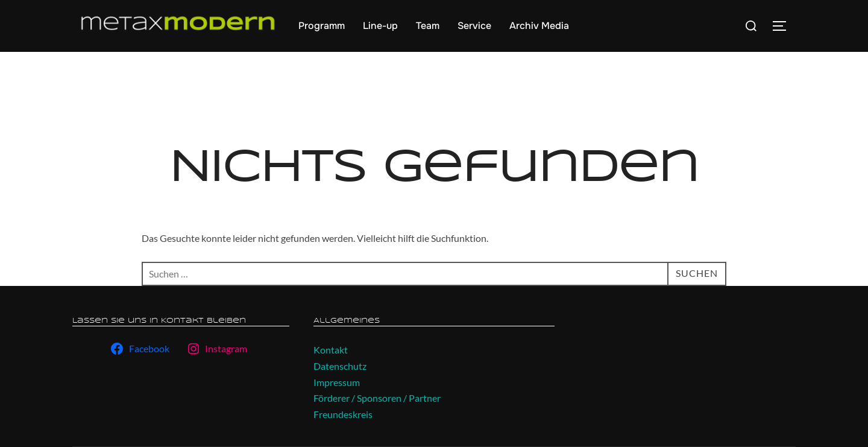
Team (428, 26)
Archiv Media (539, 26)
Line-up (380, 26)
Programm (322, 26)
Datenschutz (340, 366)
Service (474, 26)
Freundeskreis (343, 414)
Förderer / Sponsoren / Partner (377, 398)
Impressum (337, 382)
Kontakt (331, 350)
